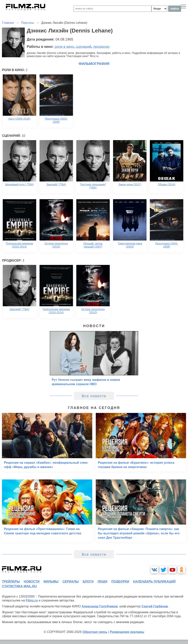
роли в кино (64, 47)
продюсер (101, 47)
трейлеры (11, 582)
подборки (120, 582)
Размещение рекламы (127, 632)
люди (102, 582)
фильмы (51, 582)
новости (32, 582)
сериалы (70, 582)
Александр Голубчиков (100, 606)
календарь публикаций (154, 582)
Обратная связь (95, 632)
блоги (88, 582)
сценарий (83, 47)
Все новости (94, 396)
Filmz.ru (32, 600)
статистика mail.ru (19, 586)
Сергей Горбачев (155, 606)
